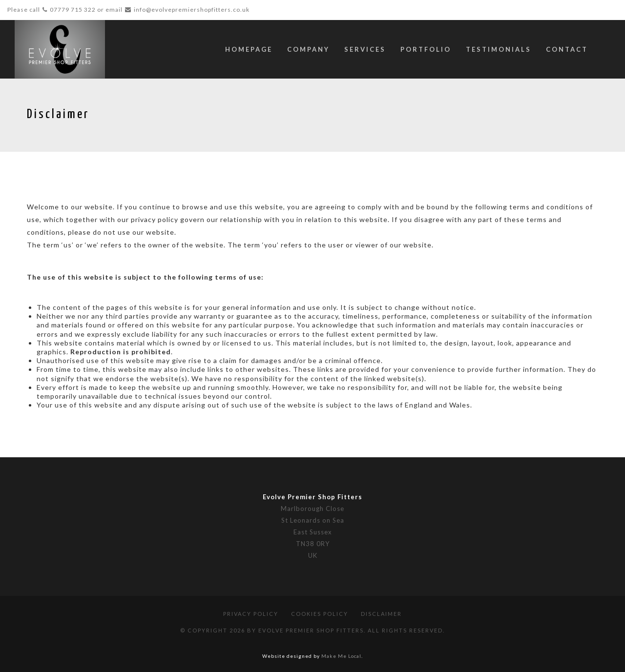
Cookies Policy (320, 614)
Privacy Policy (251, 614)
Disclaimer (381, 614)
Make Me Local (341, 656)
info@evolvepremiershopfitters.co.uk (192, 10)
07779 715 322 (73, 10)
